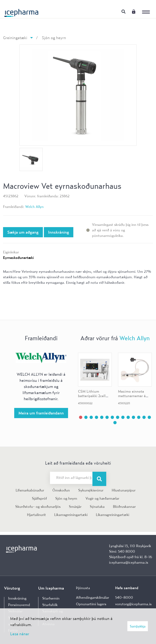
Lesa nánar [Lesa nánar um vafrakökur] (20, 634)
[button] (81, 417)
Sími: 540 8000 (122, 551)
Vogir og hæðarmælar (102, 498)
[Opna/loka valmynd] (147, 9)
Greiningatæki (15, 38)
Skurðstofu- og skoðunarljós (38, 506)
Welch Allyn (34, 207)
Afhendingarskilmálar (93, 597)
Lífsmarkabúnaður (30, 490)
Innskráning (134, 11)
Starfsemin (51, 598)
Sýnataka (97, 506)
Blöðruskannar (124, 506)
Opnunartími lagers (91, 604)
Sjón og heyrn (54, 38)
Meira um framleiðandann (41, 413)
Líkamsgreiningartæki (71, 515)
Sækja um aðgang (23, 232)
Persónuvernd (19, 605)
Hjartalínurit (36, 515)
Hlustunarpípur (124, 490)
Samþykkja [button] (138, 626)
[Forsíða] (21, 11)
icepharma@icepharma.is (129, 562)
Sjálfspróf (39, 498)
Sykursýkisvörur (91, 490)
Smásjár (75, 506)
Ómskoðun (61, 490)
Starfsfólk (50, 605)
